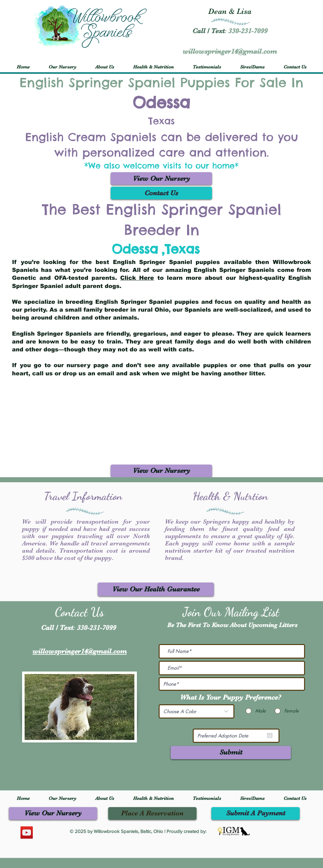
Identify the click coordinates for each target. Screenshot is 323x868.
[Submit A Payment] (255, 813)
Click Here (137, 278)
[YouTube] (27, 833)
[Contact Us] (161, 193)
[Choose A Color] (197, 711)
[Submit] (231, 753)
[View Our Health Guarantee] (156, 589)
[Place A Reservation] (152, 813)
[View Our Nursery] (161, 179)
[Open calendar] (270, 736)
